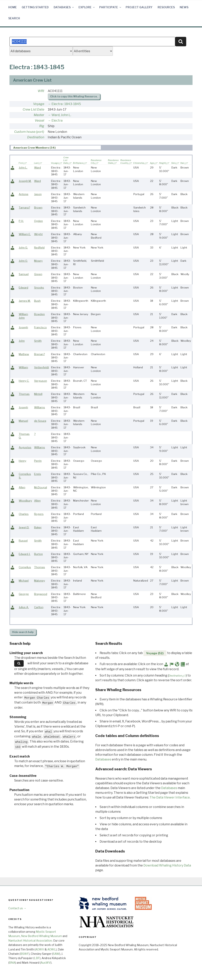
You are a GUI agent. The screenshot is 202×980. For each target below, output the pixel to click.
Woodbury (25, 501)
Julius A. (24, 607)
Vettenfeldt (42, 367)
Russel (23, 541)
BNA (12, 963)
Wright (38, 234)
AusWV (46, 963)
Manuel (23, 421)
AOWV (40, 949)
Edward (23, 288)
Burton (38, 554)
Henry (22, 461)
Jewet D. (24, 527)
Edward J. (25, 554)
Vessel (39, 121)
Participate (110, 7)
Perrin (38, 461)
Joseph (23, 327)
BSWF (25, 954)
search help (23, 632)
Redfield (39, 248)
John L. (23, 168)
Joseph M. (25, 181)
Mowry (38, 261)
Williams (40, 407)
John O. (23, 261)
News (184, 7)
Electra (57, 121)
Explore (87, 7)
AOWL (52, 949)
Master (39, 115)
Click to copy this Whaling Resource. (74, 96)
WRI (41, 91)
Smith (38, 341)
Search (14, 18)
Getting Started (35, 7)
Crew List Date (33, 109)
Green (38, 274)
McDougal (41, 487)
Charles (24, 514)
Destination (36, 137)
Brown (38, 208)
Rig (42, 126)
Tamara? (24, 208)
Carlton (39, 607)
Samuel (24, 274)
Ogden (38, 221)
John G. (23, 248)
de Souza (40, 421)
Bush (37, 301)
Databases (64, 7)
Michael (24, 581)
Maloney (40, 581)
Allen (22, 487)
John (22, 341)
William (23, 367)
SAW (56, 954)
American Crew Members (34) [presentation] (34, 148)
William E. (25, 234)
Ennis (38, 474)
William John (23, 316)
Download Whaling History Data (167, 865)
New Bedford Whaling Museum (42, 936)
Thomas (24, 394)
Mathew (24, 354)
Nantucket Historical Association (30, 940)
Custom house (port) (29, 132)
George (24, 594)
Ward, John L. (61, 115)
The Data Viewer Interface (170, 797)
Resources (166, 7)
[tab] (56, 148)
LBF (37, 958)
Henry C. (24, 381)
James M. (25, 301)
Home (13, 7)
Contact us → (17, 908)
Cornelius (25, 567)
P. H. (21, 221)
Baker (38, 527)
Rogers (39, 514)
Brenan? (39, 354)
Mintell (38, 394)
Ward (37, 168)
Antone (24, 194)
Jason (38, 194)
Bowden (39, 314)
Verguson (41, 381)
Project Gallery (139, 7)
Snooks (39, 288)
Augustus (25, 447)
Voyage (39, 104)
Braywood (41, 594)
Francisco (40, 327)
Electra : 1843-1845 (66, 104)
